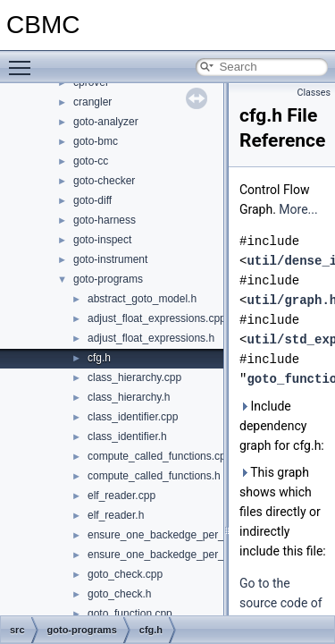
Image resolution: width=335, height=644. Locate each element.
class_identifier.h (127, 436)
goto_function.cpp (130, 614)
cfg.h (99, 358)
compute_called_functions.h (154, 476)
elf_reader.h (116, 515)
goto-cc (91, 161)
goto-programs (108, 279)
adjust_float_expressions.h (151, 338)
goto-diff (92, 200)
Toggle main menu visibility (24, 60)
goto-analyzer (106, 122)
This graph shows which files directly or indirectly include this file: (283, 512)
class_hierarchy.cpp (134, 377)
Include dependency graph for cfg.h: (282, 426)
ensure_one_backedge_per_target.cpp (180, 535)
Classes (314, 93)
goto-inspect (102, 240)
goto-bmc (96, 141)
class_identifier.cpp (133, 417)
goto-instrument (110, 259)
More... (298, 209)
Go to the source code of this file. (281, 603)
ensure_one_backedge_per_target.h (174, 555)
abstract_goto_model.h (142, 299)
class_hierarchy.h (129, 397)
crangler (92, 102)
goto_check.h (119, 594)
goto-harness (105, 220)
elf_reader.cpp (121, 496)
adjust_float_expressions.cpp (157, 318)
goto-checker (104, 181)
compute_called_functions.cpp (159, 456)
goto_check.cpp (125, 574)
